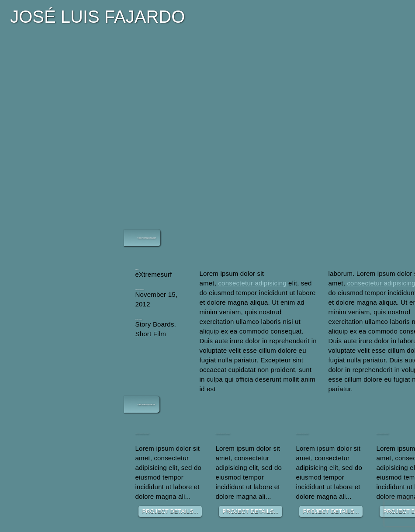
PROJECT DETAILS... (170, 511)
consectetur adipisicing (252, 283)
